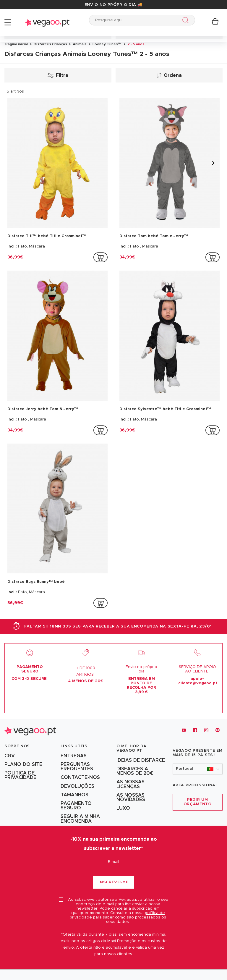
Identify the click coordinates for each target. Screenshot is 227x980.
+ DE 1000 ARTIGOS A (86, 675)
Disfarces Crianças (50, 44)
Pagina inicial (17, 44)
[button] (198, 769)
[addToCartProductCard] (100, 257)
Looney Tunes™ (107, 44)
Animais (79, 44)
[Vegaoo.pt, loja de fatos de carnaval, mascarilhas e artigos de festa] (30, 730)
